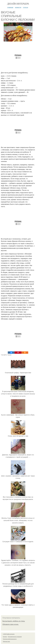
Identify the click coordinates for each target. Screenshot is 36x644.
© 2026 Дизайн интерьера (9, 634)
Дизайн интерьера (18, 4)
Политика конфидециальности (10, 639)
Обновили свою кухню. (11, 624)
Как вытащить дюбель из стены (14, 621)
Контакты (5, 637)
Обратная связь (6, 642)
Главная (10, 7)
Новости (18, 7)
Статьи (25, 7)
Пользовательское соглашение (15, 637)
